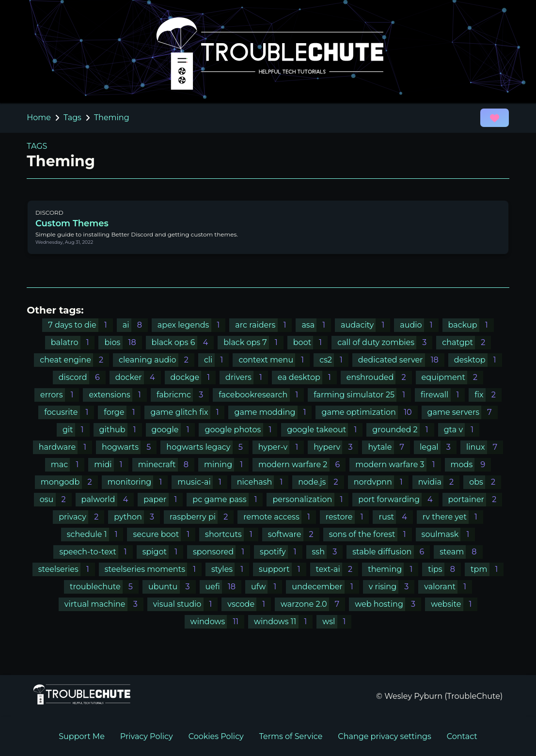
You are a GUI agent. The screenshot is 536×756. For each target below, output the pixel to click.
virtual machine (104, 604)
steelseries (67, 569)
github (121, 430)
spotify (281, 552)
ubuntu (172, 587)
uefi (223, 587)
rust (395, 517)
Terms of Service (291, 736)
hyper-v (281, 447)
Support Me (82, 736)
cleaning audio (157, 360)
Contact (462, 736)
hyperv (336, 447)
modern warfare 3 (398, 465)
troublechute (104, 587)
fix (488, 395)
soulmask (449, 534)
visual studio (186, 604)
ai (135, 325)
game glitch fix (187, 412)
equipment (453, 377)
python (137, 517)
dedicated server (401, 360)
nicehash (263, 482)
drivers (247, 377)
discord (82, 377)
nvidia (439, 482)
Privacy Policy (147, 736)
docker (138, 377)
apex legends (192, 325)
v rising (392, 587)
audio (419, 325)
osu (56, 499)
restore (347, 517)
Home (39, 118)
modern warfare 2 (302, 465)
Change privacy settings (384, 736)
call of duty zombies (385, 342)
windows (217, 622)
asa (316, 325)
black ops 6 (183, 342)
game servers (463, 412)
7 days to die (80, 325)
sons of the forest (370, 534)
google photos (241, 430)
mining (226, 465)
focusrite (69, 412)
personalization (310, 499)
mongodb (69, 482)
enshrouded (379, 377)
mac (68, 465)
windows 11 (283, 622)
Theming (112, 118)
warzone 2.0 (313, 604)
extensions (118, 395)
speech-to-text (96, 552)
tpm (487, 569)
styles (230, 569)
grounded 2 (403, 430)
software (294, 534)
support (282, 569)
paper (163, 499)
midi (111, 465)
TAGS (37, 146)
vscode (249, 604)
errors (60, 395)
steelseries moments (153, 569)
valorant (448, 587)
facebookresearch (261, 395)
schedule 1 (95, 534)
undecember (325, 587)
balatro (73, 342)
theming (393, 569)
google (173, 430)
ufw (267, 587)
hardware (65, 447)
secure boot (164, 534)
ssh (328, 552)
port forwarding (398, 499)
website (454, 604)
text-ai (337, 569)
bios (123, 342)
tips (444, 569)
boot (310, 342)
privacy (81, 517)
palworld (108, 499)
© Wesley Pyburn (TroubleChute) (439, 696)
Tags (72, 118)
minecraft (166, 465)
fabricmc (183, 395)
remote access (279, 517)
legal (438, 447)
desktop (478, 360)
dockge (193, 377)
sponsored (221, 552)
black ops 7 (253, 342)
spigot (163, 552)
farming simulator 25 (362, 395)
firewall (443, 395)
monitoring (138, 482)
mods (471, 465)
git (76, 430)
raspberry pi (202, 517)
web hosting (388, 604)
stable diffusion (391, 552)
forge (122, 412)
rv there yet (453, 517)
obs (485, 482)
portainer (475, 499)
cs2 (334, 360)
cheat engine (74, 360)
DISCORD (49, 213)
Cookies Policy (216, 736)
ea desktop (307, 377)
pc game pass (228, 499)
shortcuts (232, 534)
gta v (462, 430)
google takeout (325, 430)
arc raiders (263, 325)
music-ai (202, 482)
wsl (337, 622)
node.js (321, 482)
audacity (365, 325)
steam (461, 552)
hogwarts (129, 447)
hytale (389, 447)
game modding (273, 412)
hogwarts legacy (207, 447)
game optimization (369, 412)
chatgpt (466, 342)
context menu (274, 360)
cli (216, 360)
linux (485, 447)
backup (471, 325)
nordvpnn (381, 482)
